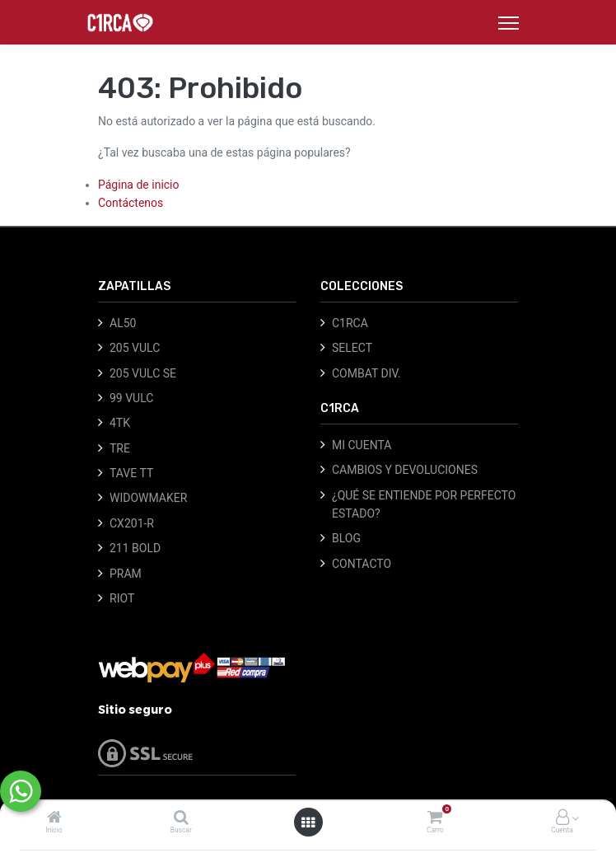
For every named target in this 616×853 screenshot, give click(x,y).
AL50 (123, 323)
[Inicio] (54, 818)
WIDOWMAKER (148, 498)
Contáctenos (131, 203)
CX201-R (132, 523)
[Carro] (435, 818)
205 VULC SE (143, 373)
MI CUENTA (362, 445)
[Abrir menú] (308, 823)
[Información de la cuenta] (562, 818)
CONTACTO (362, 564)
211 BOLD (135, 548)
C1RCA (350, 323)
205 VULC (135, 348)
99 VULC (131, 398)
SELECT (352, 348)
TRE (120, 448)
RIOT (122, 598)
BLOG (346, 538)
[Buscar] (181, 818)
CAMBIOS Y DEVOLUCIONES (405, 470)
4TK (120, 423)
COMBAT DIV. (366, 373)
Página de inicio (139, 185)
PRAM (126, 574)
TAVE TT (131, 473)
